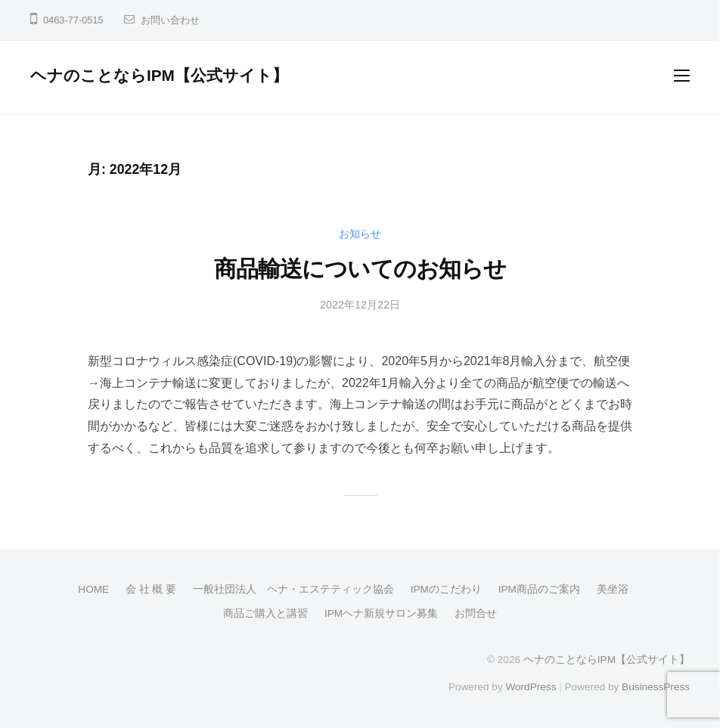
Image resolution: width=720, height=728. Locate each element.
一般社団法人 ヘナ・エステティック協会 (293, 589)
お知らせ (360, 234)
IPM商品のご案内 (539, 589)
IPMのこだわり (446, 589)
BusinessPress (656, 687)
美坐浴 (613, 589)
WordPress (531, 687)
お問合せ (476, 613)
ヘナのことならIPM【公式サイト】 (159, 75)
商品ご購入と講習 (265, 613)
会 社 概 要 (151, 589)
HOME (93, 589)
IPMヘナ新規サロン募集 (381, 613)
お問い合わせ (170, 20)
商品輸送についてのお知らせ (360, 269)
